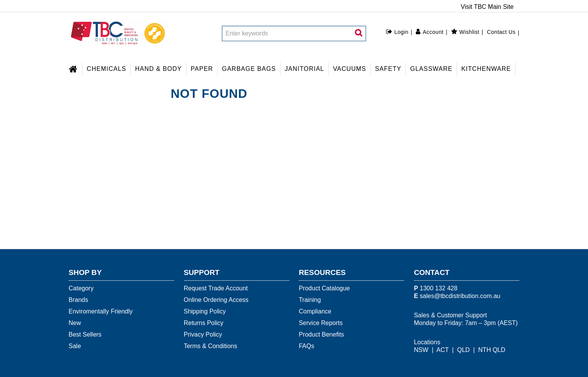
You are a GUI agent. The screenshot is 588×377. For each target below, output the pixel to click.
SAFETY (388, 69)
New (75, 323)
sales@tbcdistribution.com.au (460, 296)
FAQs (306, 346)
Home (75, 68)
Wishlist (469, 32)
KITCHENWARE (486, 69)
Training (310, 300)
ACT (443, 350)
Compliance (315, 311)
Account (433, 32)
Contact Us (501, 32)
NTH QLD (492, 350)
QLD (463, 350)
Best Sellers (85, 334)
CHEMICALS (106, 69)
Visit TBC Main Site (487, 7)
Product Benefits (321, 334)
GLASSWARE (431, 69)
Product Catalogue (324, 288)
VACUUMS (349, 69)
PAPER (202, 69)
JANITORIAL (304, 69)
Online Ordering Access (216, 300)
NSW (421, 350)
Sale (75, 346)
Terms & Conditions (211, 346)
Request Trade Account (216, 288)
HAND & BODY (159, 69)
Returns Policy (204, 323)
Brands (78, 300)
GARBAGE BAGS (249, 69)
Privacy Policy (203, 334)
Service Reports (321, 323)
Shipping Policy (205, 311)
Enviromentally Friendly (101, 311)
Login (401, 32)
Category (81, 288)
